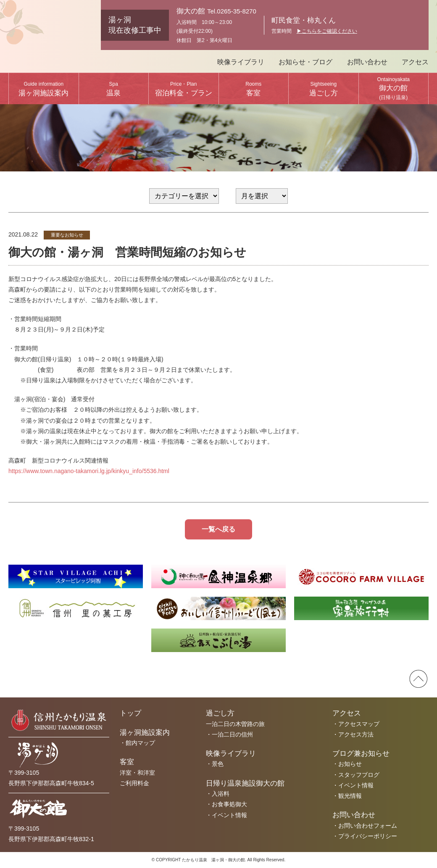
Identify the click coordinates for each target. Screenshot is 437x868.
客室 (253, 89)
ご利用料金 (134, 783)
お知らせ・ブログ (305, 62)
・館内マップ (137, 743)
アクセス (415, 62)
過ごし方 (324, 89)
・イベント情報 (226, 815)
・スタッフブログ (356, 775)
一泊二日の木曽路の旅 (235, 724)
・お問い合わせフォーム (365, 826)
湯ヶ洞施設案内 (43, 89)
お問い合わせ (367, 62)
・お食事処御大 (226, 804)
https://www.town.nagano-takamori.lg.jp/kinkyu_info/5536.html (89, 471)
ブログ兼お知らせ (361, 754)
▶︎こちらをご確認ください (327, 31)
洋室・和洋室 (137, 773)
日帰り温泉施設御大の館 (245, 783)
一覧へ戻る (218, 529)
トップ (130, 713)
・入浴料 (218, 794)
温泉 (113, 89)
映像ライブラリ (241, 62)
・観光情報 (347, 796)
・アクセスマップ (356, 724)
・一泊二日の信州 (229, 734)
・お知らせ (347, 764)
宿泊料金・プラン (184, 89)
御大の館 (394, 88)
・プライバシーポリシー (365, 836)
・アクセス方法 (353, 734)
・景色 (215, 764)
